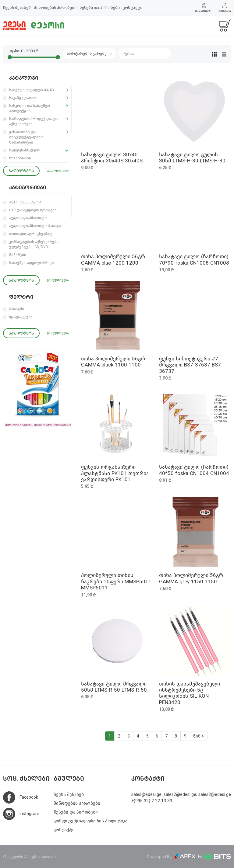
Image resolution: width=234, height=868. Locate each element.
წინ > (199, 736)
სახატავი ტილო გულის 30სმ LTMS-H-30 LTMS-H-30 (192, 158)
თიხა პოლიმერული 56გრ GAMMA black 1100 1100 (113, 362)
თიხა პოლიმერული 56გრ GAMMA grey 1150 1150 (191, 578)
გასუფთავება (58, 170)
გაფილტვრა (21, 171)
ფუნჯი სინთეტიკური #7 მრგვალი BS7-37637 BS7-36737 (191, 365)
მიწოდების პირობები (55, 7)
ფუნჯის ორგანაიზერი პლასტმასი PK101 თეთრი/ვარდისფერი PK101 (115, 473)
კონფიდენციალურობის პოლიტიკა (90, 821)
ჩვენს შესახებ (17, 7)
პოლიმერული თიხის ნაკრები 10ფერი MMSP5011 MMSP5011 (116, 582)
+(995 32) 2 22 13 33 (152, 801)
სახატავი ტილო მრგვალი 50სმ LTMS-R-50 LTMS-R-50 (114, 687)
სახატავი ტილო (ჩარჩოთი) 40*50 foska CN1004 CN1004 (194, 470)
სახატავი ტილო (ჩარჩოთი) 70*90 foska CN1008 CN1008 (194, 260)
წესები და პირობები (100, 7)
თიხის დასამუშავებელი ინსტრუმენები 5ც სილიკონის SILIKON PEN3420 (190, 693)
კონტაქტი (133, 7)
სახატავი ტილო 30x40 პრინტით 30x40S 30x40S (112, 158)
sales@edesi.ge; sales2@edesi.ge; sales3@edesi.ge (181, 795)
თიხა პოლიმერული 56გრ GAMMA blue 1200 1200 (113, 260)
